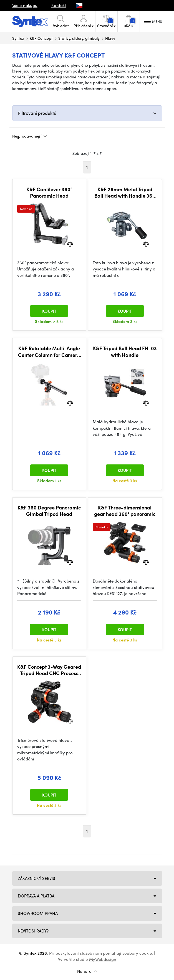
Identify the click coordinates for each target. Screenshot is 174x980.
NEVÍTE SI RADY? (33, 931)
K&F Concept (41, 38)
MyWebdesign (103, 959)
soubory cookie (137, 953)
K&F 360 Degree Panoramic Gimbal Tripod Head (49, 511)
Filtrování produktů (37, 113)
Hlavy (110, 38)
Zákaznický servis (36, 878)
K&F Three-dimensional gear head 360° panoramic (125, 511)
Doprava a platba (36, 896)
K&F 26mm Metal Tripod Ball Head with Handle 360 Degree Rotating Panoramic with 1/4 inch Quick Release (125, 192)
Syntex (18, 38)
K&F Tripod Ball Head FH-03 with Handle (125, 351)
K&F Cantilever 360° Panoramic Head (49, 192)
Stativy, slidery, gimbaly (79, 38)
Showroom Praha (38, 913)
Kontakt (59, 5)
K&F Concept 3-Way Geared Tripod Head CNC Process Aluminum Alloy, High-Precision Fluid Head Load (49, 670)
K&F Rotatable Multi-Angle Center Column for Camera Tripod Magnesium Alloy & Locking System (49, 351)
